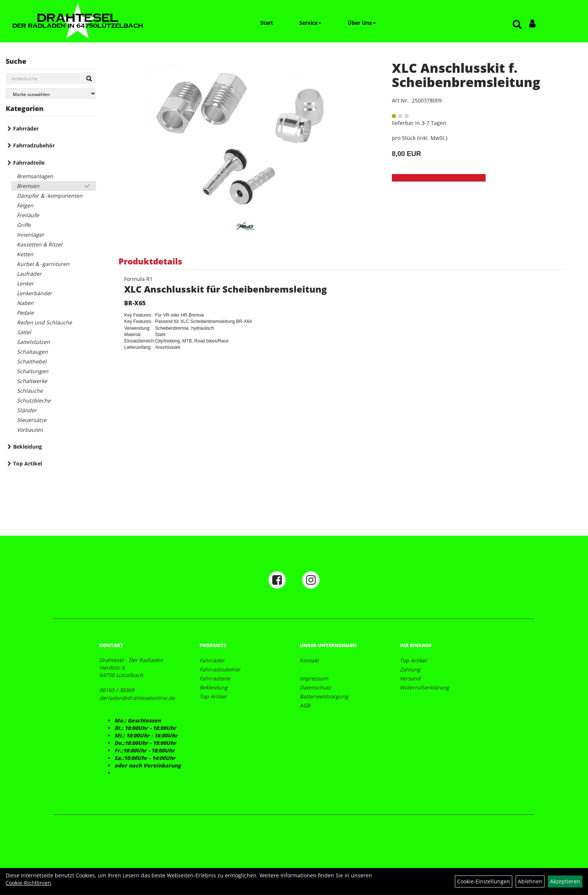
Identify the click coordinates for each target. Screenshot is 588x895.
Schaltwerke (32, 381)
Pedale (25, 313)
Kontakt (309, 660)
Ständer (27, 410)
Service (310, 23)
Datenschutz (315, 687)
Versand (410, 678)
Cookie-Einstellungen (484, 881)
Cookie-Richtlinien (28, 883)
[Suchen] (89, 79)
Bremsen (28, 186)
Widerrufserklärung (424, 687)
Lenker (25, 283)
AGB (305, 705)
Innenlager (31, 235)
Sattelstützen (33, 342)
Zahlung (410, 669)
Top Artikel (28, 463)
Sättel (24, 332)
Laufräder (29, 274)
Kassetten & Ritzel (40, 244)
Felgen (25, 205)
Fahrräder (26, 128)
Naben (25, 303)
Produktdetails (150, 261)
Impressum (314, 678)
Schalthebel (32, 361)
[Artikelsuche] (517, 25)
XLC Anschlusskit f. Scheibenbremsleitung (466, 75)
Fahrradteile (29, 163)
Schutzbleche (34, 400)
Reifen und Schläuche (44, 322)
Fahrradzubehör (34, 145)
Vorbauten (30, 430)
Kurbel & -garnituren (43, 264)
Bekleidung (28, 447)
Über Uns (362, 23)
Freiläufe (28, 215)
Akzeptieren (565, 881)
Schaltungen (33, 371)
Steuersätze (32, 420)
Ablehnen (530, 881)
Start (267, 23)
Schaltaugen (32, 352)
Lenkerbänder (34, 293)
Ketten (25, 254)
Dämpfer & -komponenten (50, 196)
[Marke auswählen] (51, 94)
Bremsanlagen (35, 176)
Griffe (24, 225)
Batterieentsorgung (324, 696)
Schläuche (30, 391)
